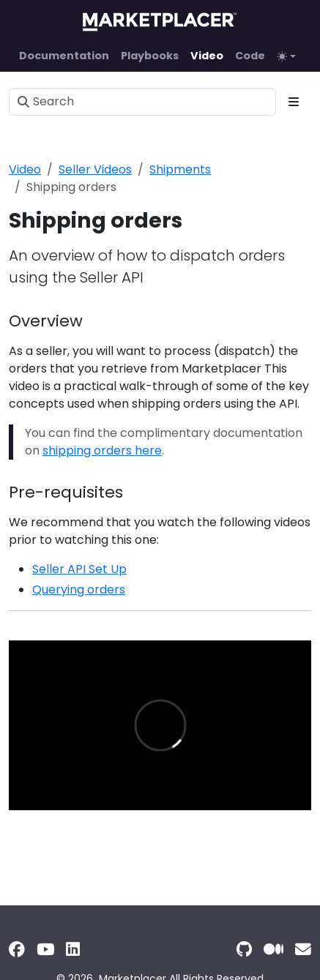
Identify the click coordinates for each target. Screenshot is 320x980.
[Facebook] (17, 950)
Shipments (180, 169)
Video (25, 169)
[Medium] (274, 950)
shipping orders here (102, 450)
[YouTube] (45, 950)
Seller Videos (95, 169)
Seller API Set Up (79, 569)
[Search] (142, 102)
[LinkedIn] (73, 950)
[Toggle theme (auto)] (286, 56)
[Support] (303, 950)
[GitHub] (244, 950)
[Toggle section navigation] (294, 102)
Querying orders (79, 590)
